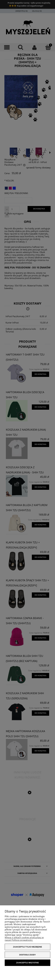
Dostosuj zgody (28, 955)
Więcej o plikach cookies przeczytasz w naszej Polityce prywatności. (24, 939)
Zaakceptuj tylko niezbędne (27, 947)
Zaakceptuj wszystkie (27, 963)
